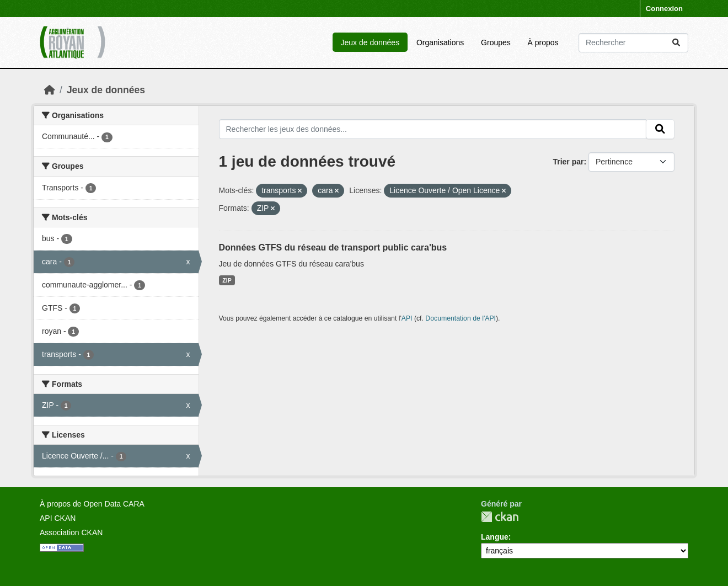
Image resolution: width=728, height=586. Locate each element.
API (407, 318)
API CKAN (58, 518)
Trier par (568, 162)
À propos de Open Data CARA (92, 504)
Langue (495, 537)
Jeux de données (370, 42)
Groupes (496, 42)
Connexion (664, 9)
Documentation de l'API (461, 318)
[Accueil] (50, 90)
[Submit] (676, 43)
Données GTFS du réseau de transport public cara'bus (333, 247)
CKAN (500, 517)
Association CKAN (71, 532)
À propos (543, 42)
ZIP (227, 280)
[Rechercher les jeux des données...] (633, 43)
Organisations (440, 42)
